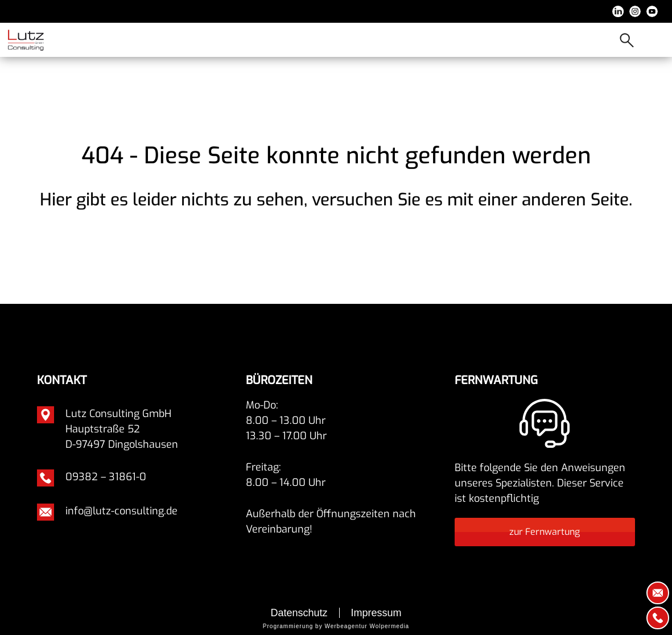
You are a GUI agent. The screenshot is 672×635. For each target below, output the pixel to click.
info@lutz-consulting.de (121, 511)
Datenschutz (299, 613)
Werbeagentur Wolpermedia (367, 626)
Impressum (376, 613)
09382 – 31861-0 (106, 477)
